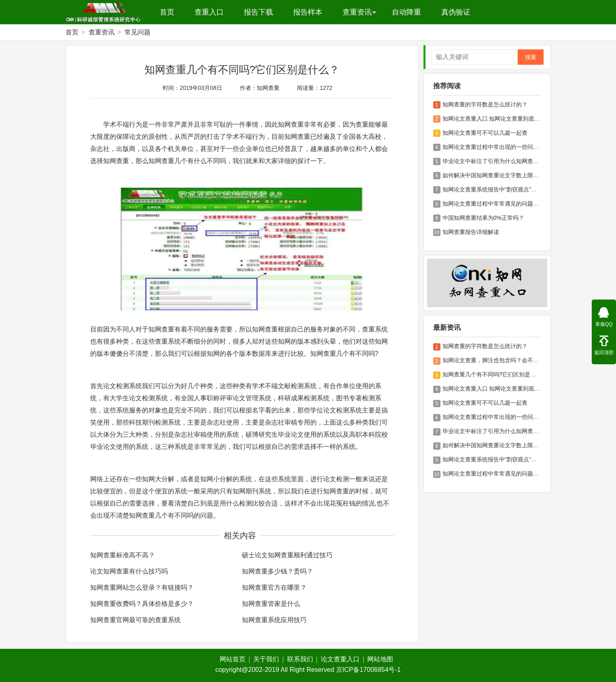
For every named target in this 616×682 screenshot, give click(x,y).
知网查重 (268, 88)
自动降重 (406, 12)
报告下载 (258, 12)
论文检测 (116, 386)
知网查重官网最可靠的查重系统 (135, 620)
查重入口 (209, 12)
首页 (167, 12)
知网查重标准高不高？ (123, 555)
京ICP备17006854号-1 (368, 670)
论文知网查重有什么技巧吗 (129, 571)
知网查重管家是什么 (271, 604)
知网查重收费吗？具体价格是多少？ (142, 604)
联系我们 (302, 659)
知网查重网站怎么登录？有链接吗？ (142, 587)
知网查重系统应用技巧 (274, 620)
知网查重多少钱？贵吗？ (277, 571)
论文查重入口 (342, 659)
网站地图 (380, 659)
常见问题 (138, 32)
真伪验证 (456, 12)
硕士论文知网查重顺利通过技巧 (287, 555)
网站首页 (235, 659)
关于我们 (268, 659)
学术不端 (116, 124)
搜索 (531, 57)
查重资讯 (360, 12)
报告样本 (308, 12)
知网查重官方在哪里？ (274, 587)
